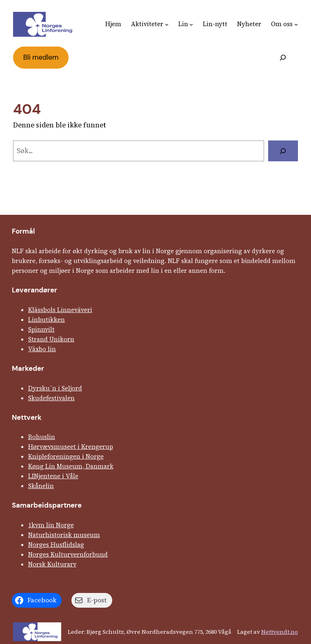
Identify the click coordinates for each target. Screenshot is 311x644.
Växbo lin (42, 349)
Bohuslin (42, 437)
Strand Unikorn (51, 339)
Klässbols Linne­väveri (60, 310)
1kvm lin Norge (51, 525)
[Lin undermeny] (191, 24)
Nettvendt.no (280, 632)
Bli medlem (41, 57)
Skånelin (41, 486)
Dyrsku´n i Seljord (55, 388)
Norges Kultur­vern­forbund (68, 554)
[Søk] (283, 151)
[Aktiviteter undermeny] (167, 24)
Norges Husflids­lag (56, 545)
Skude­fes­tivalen (51, 398)
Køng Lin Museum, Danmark (71, 466)
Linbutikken (47, 320)
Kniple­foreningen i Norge (66, 456)
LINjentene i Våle (53, 476)
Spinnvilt (41, 329)
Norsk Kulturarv (52, 564)
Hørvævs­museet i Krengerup (71, 447)
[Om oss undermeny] (296, 24)
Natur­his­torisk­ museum (64, 535)
